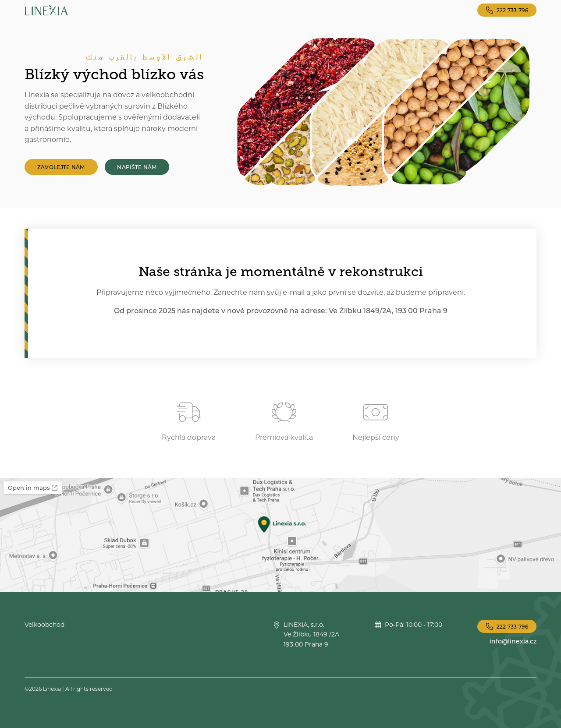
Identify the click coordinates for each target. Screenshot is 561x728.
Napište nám (137, 167)
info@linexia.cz (513, 641)
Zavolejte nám (61, 167)
